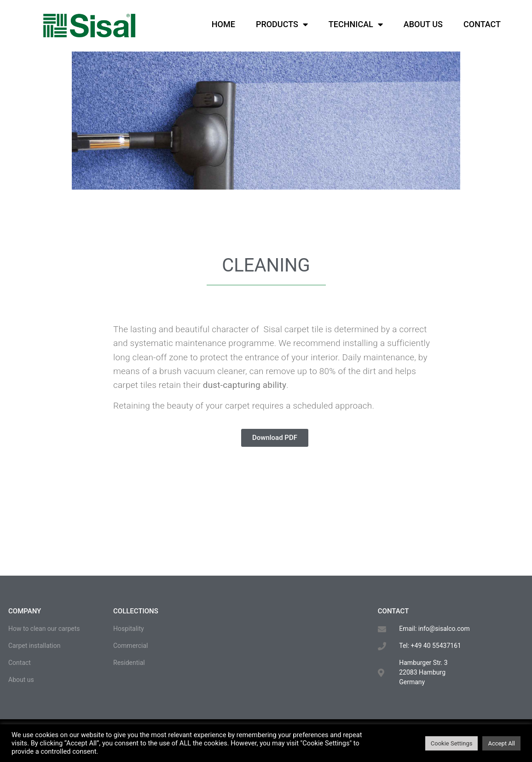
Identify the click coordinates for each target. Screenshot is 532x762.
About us (423, 24)
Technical (356, 24)
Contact (482, 24)
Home (223, 24)
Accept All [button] (501, 743)
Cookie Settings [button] (452, 743)
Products (282, 24)
